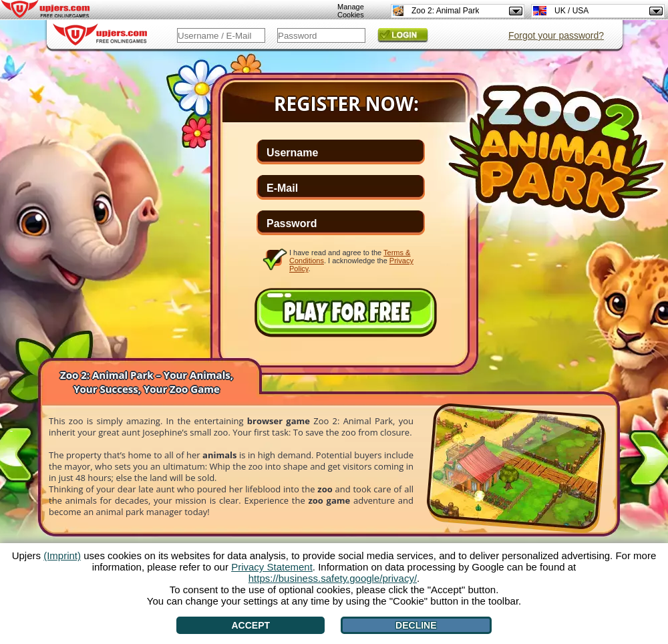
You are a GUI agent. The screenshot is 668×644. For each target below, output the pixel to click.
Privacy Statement (272, 567)
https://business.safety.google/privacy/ (333, 578)
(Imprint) (62, 555)
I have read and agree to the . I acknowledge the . (351, 260)
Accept (251, 625)
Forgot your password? (556, 35)
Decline (416, 625)
